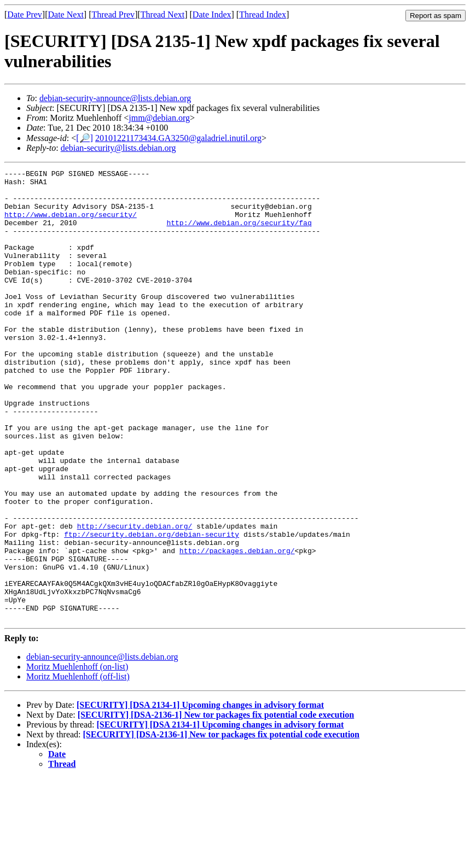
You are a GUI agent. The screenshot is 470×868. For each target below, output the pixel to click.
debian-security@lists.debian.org (118, 148)
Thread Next (163, 14)
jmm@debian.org (159, 118)
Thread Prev (113, 14)
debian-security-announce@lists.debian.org (115, 98)
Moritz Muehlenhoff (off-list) (78, 767)
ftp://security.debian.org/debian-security (152, 608)
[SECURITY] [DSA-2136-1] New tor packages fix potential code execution (216, 805)
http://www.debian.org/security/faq (239, 234)
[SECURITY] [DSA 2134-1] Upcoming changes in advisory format (200, 795)
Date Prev (25, 14)
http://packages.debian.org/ (237, 627)
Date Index (212, 14)
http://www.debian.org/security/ (71, 224)
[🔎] (85, 138)
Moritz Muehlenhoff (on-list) (77, 757)
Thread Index (263, 14)
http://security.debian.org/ (135, 598)
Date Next (66, 14)
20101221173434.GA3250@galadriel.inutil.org (178, 138)
